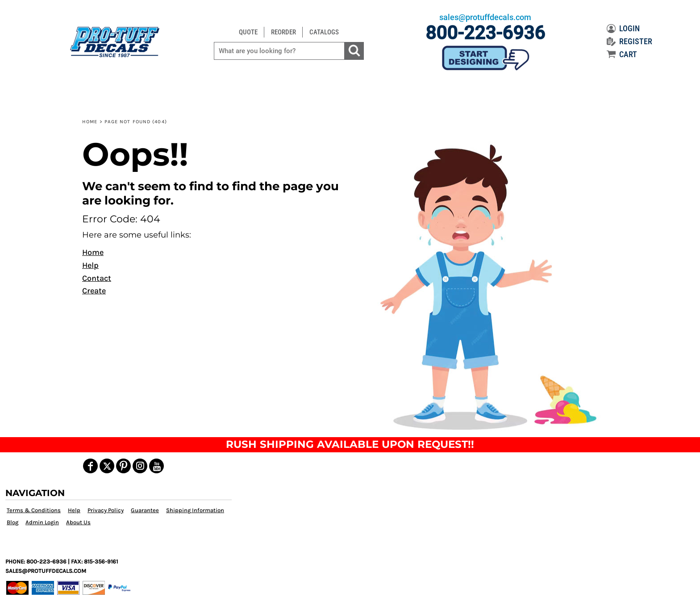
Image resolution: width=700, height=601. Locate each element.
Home (90, 122)
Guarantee (145, 510)
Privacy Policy (106, 510)
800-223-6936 (485, 33)
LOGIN (623, 28)
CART (622, 54)
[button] (485, 286)
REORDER (283, 32)
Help (90, 265)
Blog (12, 522)
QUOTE (248, 32)
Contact (97, 278)
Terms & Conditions (34, 510)
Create (94, 291)
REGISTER (629, 41)
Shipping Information (195, 510)
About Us (78, 522)
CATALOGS (324, 32)
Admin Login (42, 522)
